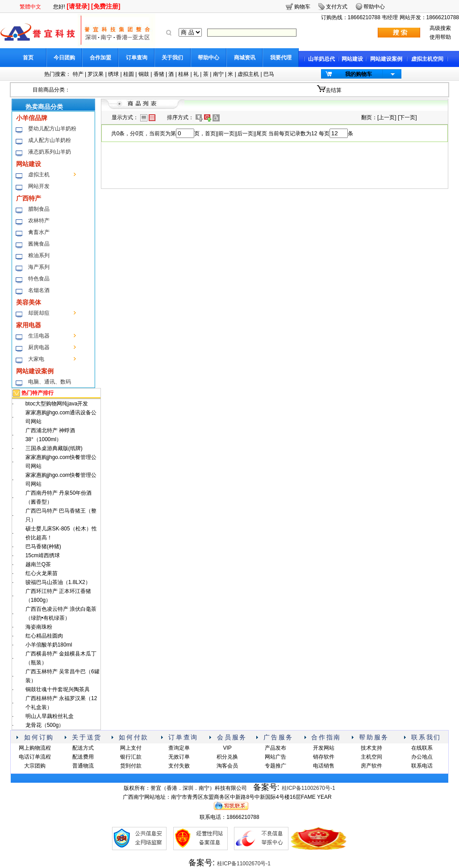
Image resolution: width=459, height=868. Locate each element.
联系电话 (422, 766)
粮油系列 (39, 255)
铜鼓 (144, 74)
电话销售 (324, 766)
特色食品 (39, 279)
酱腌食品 (39, 244)
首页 (28, 58)
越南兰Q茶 (38, 564)
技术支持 (371, 748)
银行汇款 (131, 757)
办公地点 (422, 757)
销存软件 (324, 757)
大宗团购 (35, 766)
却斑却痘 (39, 313)
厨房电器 (39, 347)
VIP (227, 748)
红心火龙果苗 (42, 573)
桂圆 (129, 74)
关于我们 (172, 58)
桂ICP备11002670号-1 (309, 788)
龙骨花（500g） (45, 725)
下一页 (407, 117)
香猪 (159, 74)
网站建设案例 (386, 59)
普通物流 (83, 766)
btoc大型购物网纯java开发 (57, 404)
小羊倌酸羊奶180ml (49, 645)
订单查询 (137, 58)
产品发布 (275, 748)
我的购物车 (359, 74)
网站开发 (39, 186)
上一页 (387, 117)
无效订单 (179, 757)
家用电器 (29, 325)
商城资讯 (245, 58)
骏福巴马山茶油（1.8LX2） (58, 582)
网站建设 (352, 59)
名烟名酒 (39, 290)
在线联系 (422, 748)
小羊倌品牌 (32, 118)
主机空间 (371, 757)
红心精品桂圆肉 (44, 636)
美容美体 (29, 302)
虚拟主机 (248, 74)
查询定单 (179, 748)
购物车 (302, 7)
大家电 (36, 359)
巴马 (269, 74)
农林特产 (39, 221)
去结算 (334, 90)
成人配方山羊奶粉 (50, 140)
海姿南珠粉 (39, 627)
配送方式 (83, 748)
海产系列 (39, 267)
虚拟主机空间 (427, 59)
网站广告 (275, 757)
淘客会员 (227, 766)
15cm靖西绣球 (43, 555)
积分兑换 (227, 757)
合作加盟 (100, 58)
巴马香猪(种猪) (43, 547)
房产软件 (371, 766)
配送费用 (83, 757)
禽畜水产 (39, 232)
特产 (78, 74)
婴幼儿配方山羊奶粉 (52, 129)
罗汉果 (96, 74)
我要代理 (281, 58)
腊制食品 (39, 209)
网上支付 (131, 748)
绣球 (113, 74)
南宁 (218, 74)
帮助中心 (209, 58)
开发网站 (324, 748)
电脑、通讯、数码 (50, 382)
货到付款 (131, 766)
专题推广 (275, 766)
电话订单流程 (35, 757)
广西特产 (29, 198)
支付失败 (179, 766)
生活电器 (39, 336)
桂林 (184, 74)
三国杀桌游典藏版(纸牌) (54, 448)
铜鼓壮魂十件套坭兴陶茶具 (58, 689)
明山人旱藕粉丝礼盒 (50, 716)
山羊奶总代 (321, 59)
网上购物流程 (35, 748)
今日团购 (64, 58)
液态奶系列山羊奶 (50, 152)
